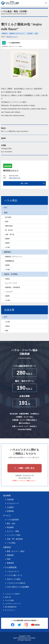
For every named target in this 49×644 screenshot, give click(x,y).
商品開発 (10, 527)
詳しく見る (24, 183)
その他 (7, 247)
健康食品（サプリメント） (17, 33)
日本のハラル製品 (14, 579)
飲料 (7, 222)
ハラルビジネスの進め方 (16, 583)
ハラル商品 (11, 543)
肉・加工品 (9, 230)
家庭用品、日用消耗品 (13, 287)
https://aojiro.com (15, 178)
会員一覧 (8, 597)
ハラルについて (13, 571)
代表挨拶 (10, 500)
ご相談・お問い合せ (26, 468)
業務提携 (10, 563)
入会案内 (10, 507)
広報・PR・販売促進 (15, 539)
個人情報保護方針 (11, 607)
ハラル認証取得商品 (14, 43)
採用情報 (10, 511)
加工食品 (30, 33)
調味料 (7, 239)
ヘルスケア (9, 292)
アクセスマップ (13, 503)
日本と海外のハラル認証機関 (18, 587)
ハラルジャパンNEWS (12, 594)
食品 (36, 33)
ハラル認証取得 (13, 520)
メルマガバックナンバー (13, 604)
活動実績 (7, 547)
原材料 (7, 243)
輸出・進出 (11, 523)
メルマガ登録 (9, 600)
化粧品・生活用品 (11, 274)
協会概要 (7, 496)
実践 (9, 559)
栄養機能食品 (10, 261)
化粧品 (7, 279)
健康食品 (5, 33)
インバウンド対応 (14, 535)
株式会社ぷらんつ (12, 37)
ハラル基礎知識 (10, 567)
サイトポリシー (10, 610)
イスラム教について (15, 575)
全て (6, 207)
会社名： (9, 37)
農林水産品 (9, 226)
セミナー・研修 (13, 531)
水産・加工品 (10, 234)
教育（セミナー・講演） (16, 551)
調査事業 (10, 555)
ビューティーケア (11, 283)
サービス (7, 516)
